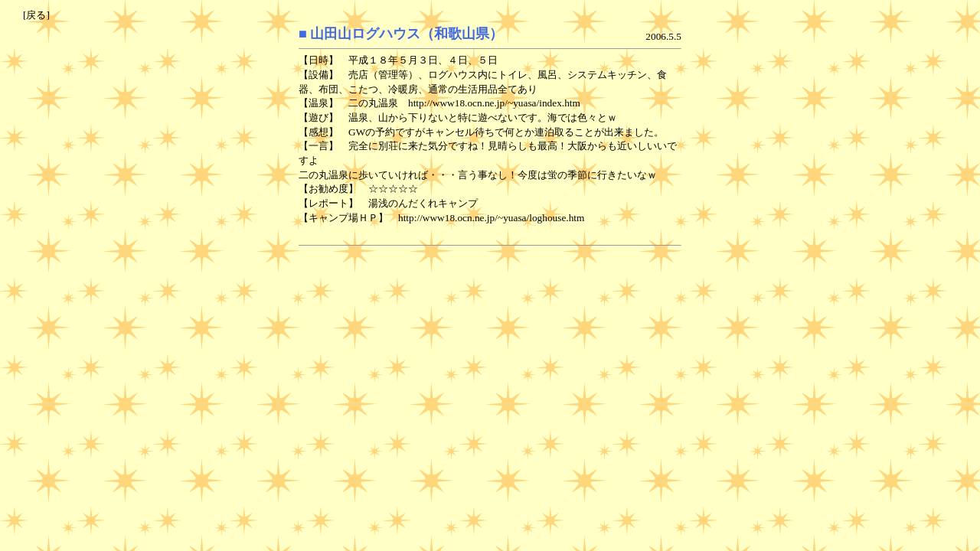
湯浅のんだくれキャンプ (423, 203)
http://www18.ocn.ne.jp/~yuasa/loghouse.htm (491, 218)
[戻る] (36, 15)
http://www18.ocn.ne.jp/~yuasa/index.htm (494, 103)
